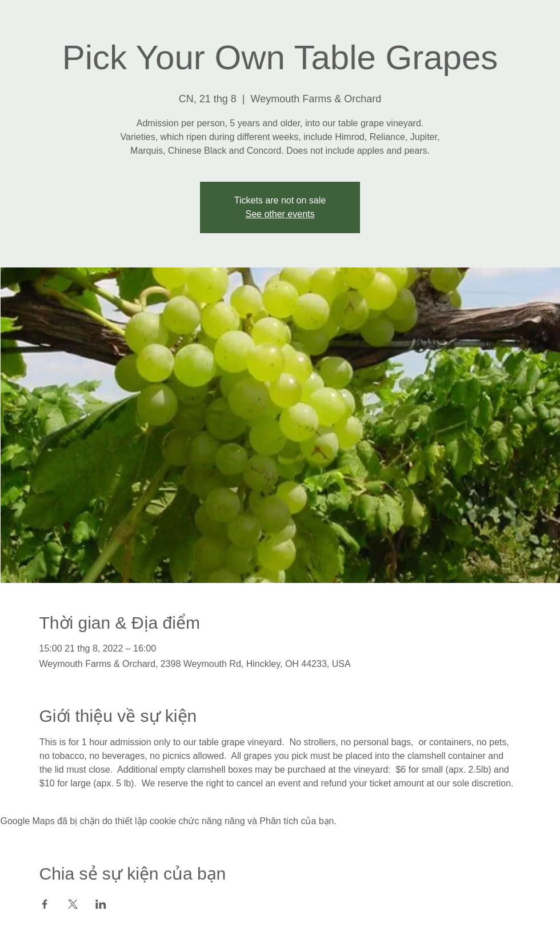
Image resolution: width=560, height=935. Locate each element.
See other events (280, 214)
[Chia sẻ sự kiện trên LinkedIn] (101, 904)
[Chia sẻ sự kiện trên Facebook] (45, 904)
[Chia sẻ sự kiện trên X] (73, 904)
